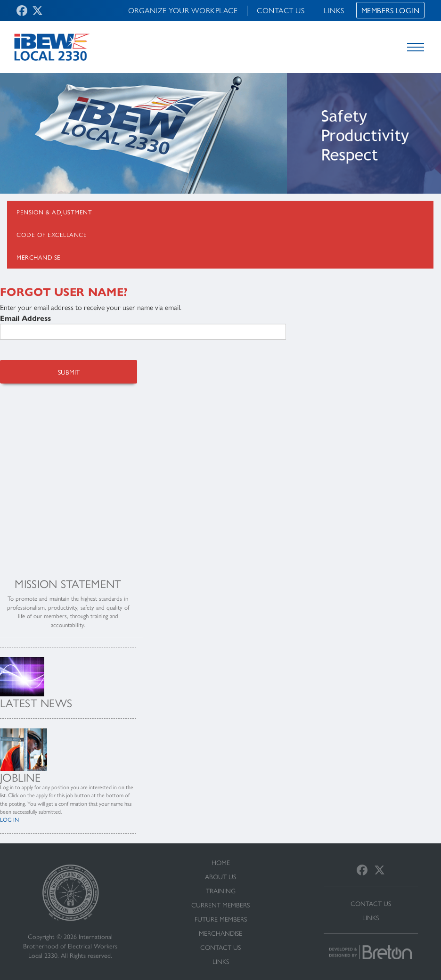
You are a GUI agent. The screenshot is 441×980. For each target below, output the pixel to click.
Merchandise (39, 257)
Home (221, 862)
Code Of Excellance (52, 234)
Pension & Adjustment (54, 212)
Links (334, 10)
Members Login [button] (391, 10)
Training (221, 890)
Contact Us (281, 10)
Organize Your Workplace (183, 10)
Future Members (221, 919)
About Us (220, 876)
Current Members (220, 905)
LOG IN (9, 819)
